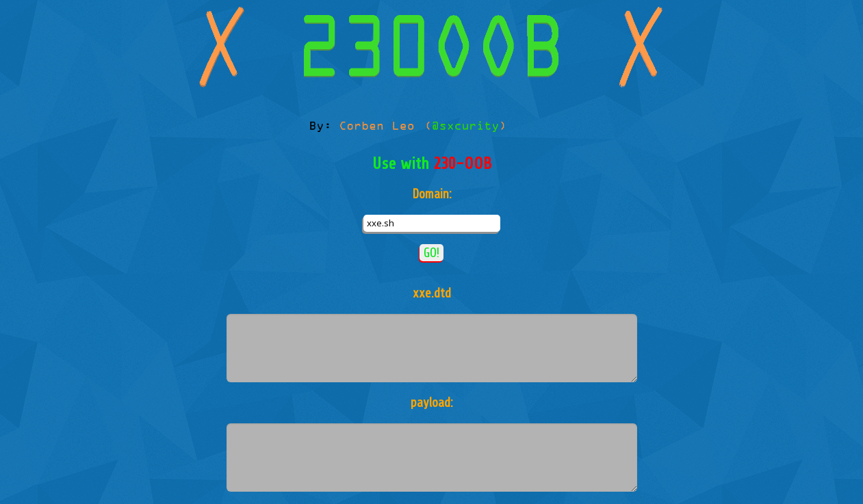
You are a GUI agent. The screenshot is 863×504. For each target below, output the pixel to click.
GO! (431, 253)
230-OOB (462, 164)
